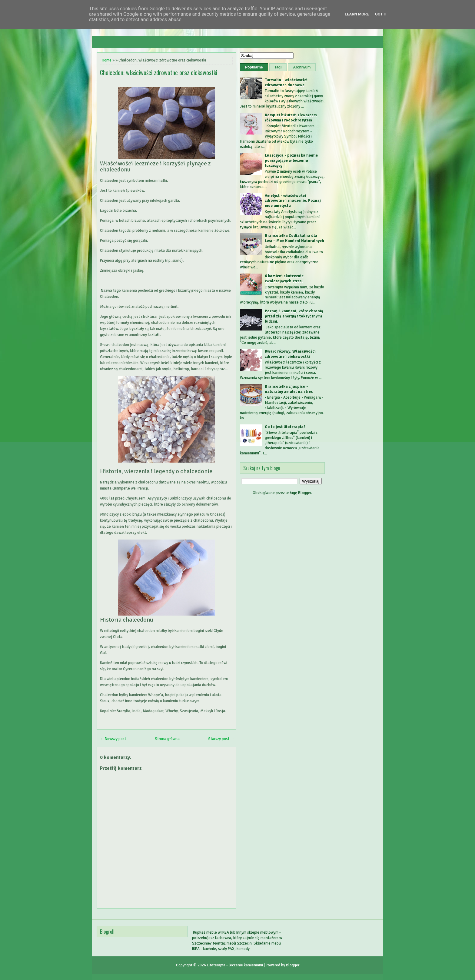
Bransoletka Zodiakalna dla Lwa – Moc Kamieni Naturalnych (294, 238)
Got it (381, 14)
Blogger (305, 493)
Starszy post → (221, 739)
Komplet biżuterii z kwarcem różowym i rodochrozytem (291, 118)
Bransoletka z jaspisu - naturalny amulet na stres (289, 389)
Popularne (254, 67)
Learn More (357, 14)
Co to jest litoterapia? (285, 427)
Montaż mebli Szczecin (232, 943)
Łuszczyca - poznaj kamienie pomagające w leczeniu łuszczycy (291, 161)
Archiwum (302, 67)
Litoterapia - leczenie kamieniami (235, 965)
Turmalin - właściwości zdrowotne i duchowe (286, 83)
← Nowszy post (113, 739)
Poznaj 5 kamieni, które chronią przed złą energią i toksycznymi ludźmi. (294, 316)
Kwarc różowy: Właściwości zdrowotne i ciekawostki (290, 354)
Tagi (278, 67)
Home (107, 60)
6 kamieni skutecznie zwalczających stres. (284, 279)
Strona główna (167, 739)
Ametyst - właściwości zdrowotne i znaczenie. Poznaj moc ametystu (293, 201)
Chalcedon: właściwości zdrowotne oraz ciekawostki (159, 72)
